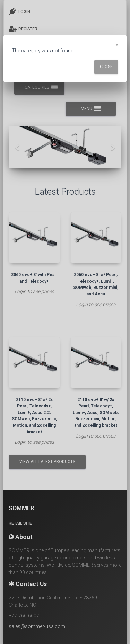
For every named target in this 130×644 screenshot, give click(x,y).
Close (106, 67)
